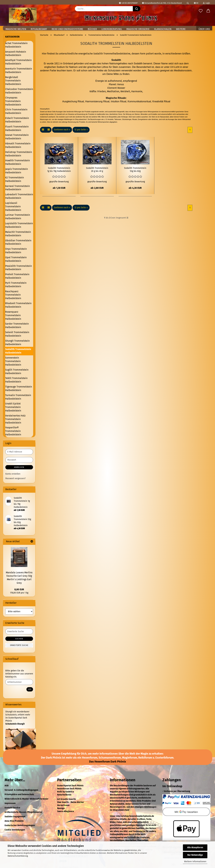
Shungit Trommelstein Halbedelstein (17, 343)
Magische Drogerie (138, 29)
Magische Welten (16, 29)
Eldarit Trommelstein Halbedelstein (17, 120)
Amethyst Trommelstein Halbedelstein (18, 62)
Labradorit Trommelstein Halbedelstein (19, 196)
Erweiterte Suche (19, 645)
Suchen (19, 639)
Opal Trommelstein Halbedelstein (16, 259)
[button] (43, 130)
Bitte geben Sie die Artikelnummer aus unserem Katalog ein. (19, 674)
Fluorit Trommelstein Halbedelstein (17, 128)
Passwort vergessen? (15, 478)
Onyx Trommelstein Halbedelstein (16, 251)
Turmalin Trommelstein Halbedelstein (18, 397)
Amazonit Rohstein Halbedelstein (16, 54)
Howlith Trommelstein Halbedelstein (17, 162)
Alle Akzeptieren (195, 847)
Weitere (181, 29)
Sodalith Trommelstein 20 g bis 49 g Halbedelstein (97, 170)
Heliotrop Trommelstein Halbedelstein (19, 154)
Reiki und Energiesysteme (67, 29)
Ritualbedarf (39, 29)
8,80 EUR (19, 589)
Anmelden (19, 467)
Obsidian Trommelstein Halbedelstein (18, 242)
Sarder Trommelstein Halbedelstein (17, 325)
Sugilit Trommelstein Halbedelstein (17, 371)
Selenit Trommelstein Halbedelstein (17, 334)
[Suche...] (137, 9)
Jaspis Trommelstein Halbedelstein (17, 171)
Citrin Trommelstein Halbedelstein (16, 111)
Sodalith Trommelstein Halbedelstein (18, 351)
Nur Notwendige (195, 855)
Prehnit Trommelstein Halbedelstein (17, 276)
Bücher (92, 29)
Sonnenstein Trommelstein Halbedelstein (13, 361)
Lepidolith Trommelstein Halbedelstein (19, 225)
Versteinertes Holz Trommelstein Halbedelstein (15, 419)
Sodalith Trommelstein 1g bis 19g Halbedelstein (59, 170)
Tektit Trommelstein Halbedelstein (16, 380)
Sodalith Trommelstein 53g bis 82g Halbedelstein (135, 170)
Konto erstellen (13, 474)
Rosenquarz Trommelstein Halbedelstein (13, 315)
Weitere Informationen (195, 862)
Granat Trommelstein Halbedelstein (17, 137)
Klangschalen (163, 29)
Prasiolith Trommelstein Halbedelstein (18, 268)
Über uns (204, 29)
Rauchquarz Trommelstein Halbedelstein (13, 295)
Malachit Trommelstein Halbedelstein (18, 234)
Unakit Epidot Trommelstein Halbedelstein (13, 407)
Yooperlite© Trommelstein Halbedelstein (13, 431)
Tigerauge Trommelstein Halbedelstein (19, 388)
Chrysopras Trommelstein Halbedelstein (13, 101)
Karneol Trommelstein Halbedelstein (17, 188)
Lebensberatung (112, 29)
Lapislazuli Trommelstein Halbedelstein (13, 206)
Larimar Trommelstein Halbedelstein (18, 217)
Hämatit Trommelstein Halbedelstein (18, 145)
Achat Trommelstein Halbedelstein (16, 45)
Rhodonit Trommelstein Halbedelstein (18, 305)
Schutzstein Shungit (15, 724)
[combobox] (62, 130)
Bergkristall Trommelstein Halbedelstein (13, 81)
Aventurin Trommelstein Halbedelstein (19, 70)
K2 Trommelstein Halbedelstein (15, 179)
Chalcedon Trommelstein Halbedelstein (19, 91)
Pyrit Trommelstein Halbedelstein (16, 285)
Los (30, 689)
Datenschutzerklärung (18, 856)
